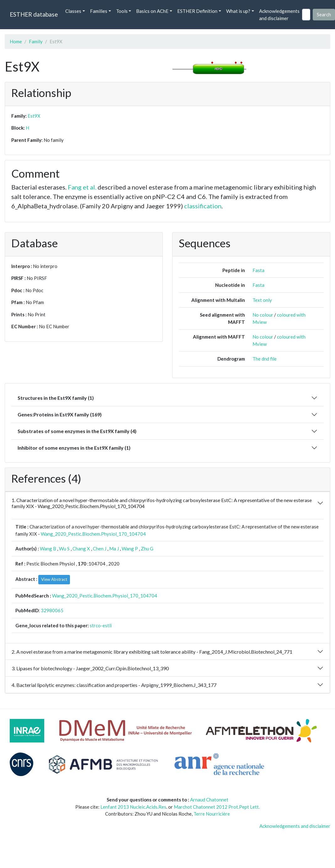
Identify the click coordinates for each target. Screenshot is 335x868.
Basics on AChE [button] (152, 11)
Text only (262, 300)
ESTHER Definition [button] (197, 11)
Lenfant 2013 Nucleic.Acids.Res (133, 807)
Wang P (130, 549)
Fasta (258, 270)
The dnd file (265, 359)
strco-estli (101, 625)
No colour (263, 315)
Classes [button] (73, 11)
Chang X (81, 549)
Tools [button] (122, 11)
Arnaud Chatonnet (209, 800)
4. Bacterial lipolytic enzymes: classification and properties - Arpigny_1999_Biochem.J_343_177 (114, 685)
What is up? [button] (238, 11)
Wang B (48, 549)
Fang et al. (82, 187)
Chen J (100, 549)
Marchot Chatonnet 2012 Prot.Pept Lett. (217, 807)
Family (36, 41)
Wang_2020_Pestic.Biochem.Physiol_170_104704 (93, 534)
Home (16, 41)
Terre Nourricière (212, 814)
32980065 (52, 610)
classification (203, 206)
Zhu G (147, 549)
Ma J (114, 549)
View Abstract (54, 579)
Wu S (64, 549)
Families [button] (99, 11)
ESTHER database (34, 14)
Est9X (34, 116)
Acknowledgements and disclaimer (279, 15)
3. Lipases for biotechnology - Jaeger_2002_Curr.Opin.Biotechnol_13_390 (90, 668)
